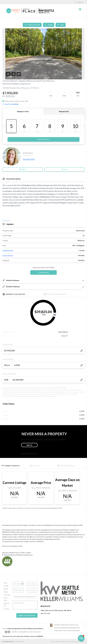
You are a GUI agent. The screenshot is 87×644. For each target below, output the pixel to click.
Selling (6, 592)
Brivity (12, 642)
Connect (6, 609)
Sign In (79, 2)
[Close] (82, 624)
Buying (6, 589)
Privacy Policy (55, 642)
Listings (6, 586)
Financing (7, 595)
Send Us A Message (27, 615)
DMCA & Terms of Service (69, 642)
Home (6, 583)
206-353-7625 (45, 613)
